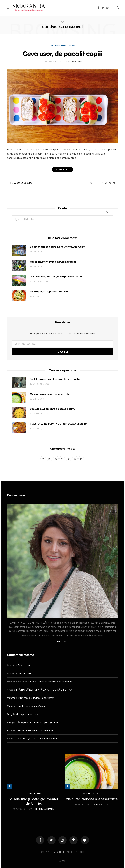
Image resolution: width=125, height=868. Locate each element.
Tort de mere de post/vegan (31, 706)
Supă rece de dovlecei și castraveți (36, 698)
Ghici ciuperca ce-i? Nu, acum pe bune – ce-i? (56, 277)
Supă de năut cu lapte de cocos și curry (52, 409)
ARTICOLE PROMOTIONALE (64, 45)
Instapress (12, 722)
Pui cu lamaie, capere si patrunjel (49, 292)
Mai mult (63, 642)
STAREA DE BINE (34, 794)
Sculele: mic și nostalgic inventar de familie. (55, 379)
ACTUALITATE (92, 794)
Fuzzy (10, 714)
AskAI (10, 730)
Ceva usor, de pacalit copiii (62, 54)
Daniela (11, 698)
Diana (10, 706)
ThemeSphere (57, 852)
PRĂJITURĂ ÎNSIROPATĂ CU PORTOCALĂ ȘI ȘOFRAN (60, 424)
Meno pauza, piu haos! (28, 714)
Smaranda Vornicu (22, 183)
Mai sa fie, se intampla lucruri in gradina (53, 262)
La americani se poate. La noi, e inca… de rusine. (58, 247)
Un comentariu (74, 62)
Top (62, 861)
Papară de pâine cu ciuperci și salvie (39, 722)
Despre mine (24, 665)
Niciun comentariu (45, 809)
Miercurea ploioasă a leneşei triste (50, 394)
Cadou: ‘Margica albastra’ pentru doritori (51, 682)
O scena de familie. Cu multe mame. (35, 730)
